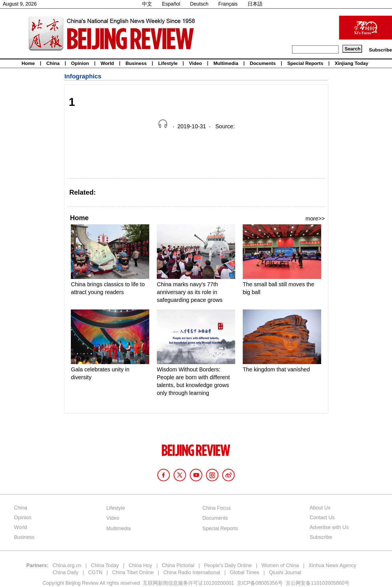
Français (228, 4)
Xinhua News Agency (332, 565)
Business (136, 63)
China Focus (217, 508)
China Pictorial (178, 565)
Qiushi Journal (285, 572)
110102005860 (328, 583)
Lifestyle (168, 63)
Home (28, 63)
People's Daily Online (228, 565)
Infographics (83, 76)
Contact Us (322, 518)
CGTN (95, 572)
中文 (147, 4)
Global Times (245, 572)
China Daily (66, 572)
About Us (320, 508)
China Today (105, 565)
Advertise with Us (329, 527)
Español (171, 4)
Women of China (280, 565)
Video (195, 63)
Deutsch (199, 4)
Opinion (80, 63)
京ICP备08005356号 (260, 583)
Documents (263, 63)
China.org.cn (67, 565)
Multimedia (226, 63)
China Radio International (192, 572)
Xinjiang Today (352, 63)
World (107, 63)
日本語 (255, 4)
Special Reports (305, 63)
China (53, 63)
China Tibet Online (133, 572)
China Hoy (140, 565)
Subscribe (381, 50)
